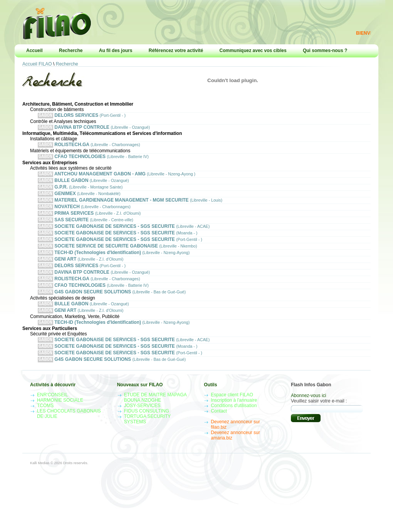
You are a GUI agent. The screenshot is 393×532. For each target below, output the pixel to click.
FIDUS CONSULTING (147, 434)
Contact (219, 434)
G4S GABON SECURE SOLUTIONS (112, 309)
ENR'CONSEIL (52, 418)
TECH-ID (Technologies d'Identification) (114, 265)
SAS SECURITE (86, 229)
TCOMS (45, 429)
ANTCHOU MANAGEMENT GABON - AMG (117, 178)
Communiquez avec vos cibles (253, 51)
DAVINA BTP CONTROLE (94, 129)
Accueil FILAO (37, 64)
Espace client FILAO (232, 418)
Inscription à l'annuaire (234, 423)
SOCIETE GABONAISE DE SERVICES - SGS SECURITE (124, 236)
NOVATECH (84, 214)
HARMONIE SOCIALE (60, 423)
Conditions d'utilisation (234, 429)
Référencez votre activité (176, 51)
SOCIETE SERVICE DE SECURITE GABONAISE (118, 258)
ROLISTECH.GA (89, 147)
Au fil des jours (116, 51)
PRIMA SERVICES (89, 221)
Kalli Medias (40, 486)
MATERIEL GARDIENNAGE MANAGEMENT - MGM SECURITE (130, 207)
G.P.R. (80, 192)
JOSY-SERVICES (142, 429)
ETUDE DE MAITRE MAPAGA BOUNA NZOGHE (155, 421)
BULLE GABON (83, 185)
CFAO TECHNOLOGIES (93, 159)
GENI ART (81, 273)
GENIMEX (79, 199)
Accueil (34, 51)
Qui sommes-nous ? (325, 51)
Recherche (71, 51)
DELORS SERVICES (82, 116)
